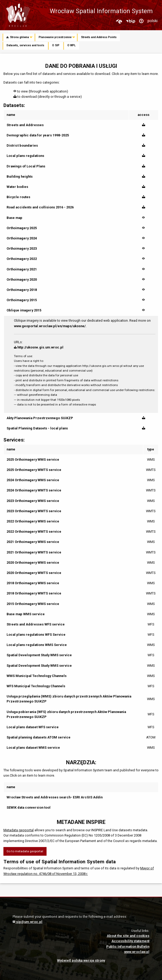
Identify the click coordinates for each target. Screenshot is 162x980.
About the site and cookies (128, 936)
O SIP (56, 45)
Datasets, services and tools (25, 45)
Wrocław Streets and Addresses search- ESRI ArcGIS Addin (55, 797)
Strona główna (18, 37)
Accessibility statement (130, 941)
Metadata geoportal (19, 830)
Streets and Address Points (99, 37)
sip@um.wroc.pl (27, 922)
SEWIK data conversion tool (29, 807)
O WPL (72, 45)
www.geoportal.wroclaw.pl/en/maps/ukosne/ (50, 326)
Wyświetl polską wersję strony (81, 960)
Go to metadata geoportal (25, 851)
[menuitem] (19, 38)
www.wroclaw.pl (137, 952)
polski (153, 21)
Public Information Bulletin (128, 946)
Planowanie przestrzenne (55, 37)
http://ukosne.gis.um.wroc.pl (39, 347)
